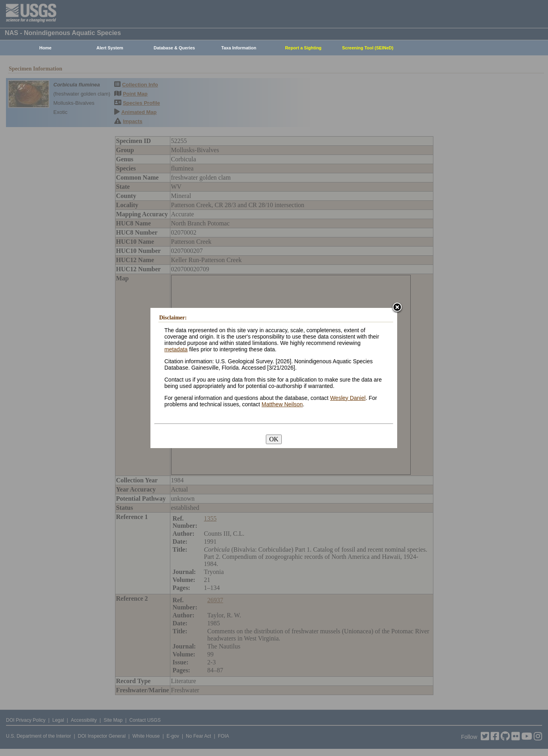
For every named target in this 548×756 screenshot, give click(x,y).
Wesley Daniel (348, 398)
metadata (176, 349)
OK (274, 439)
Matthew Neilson (282, 404)
